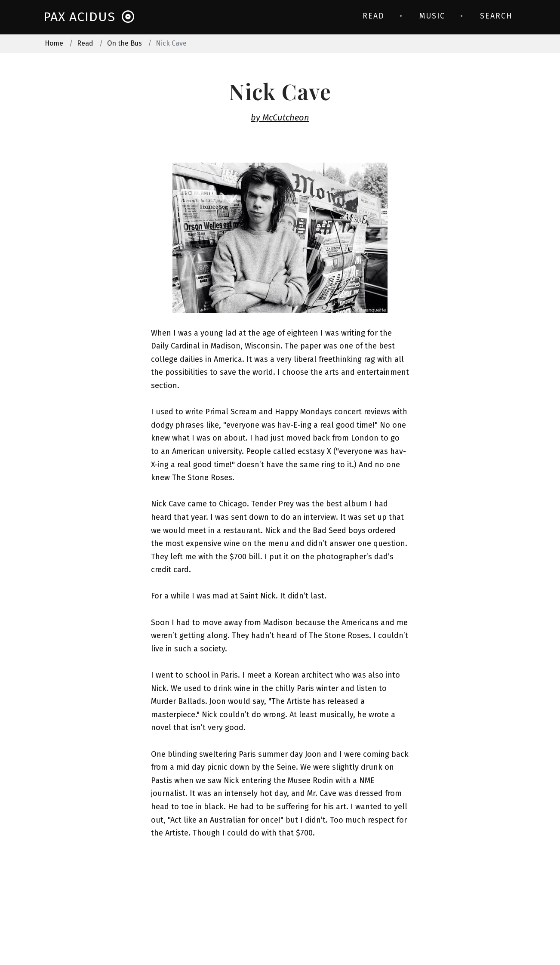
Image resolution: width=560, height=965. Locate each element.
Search (496, 16)
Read (374, 16)
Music (432, 16)
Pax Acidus (89, 17)
